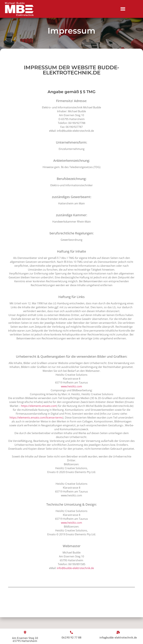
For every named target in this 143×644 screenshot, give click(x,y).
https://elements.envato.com (39, 406)
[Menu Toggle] (123, 9)
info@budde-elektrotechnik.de (75, 568)
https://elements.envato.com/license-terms (36, 418)
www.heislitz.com (71, 386)
